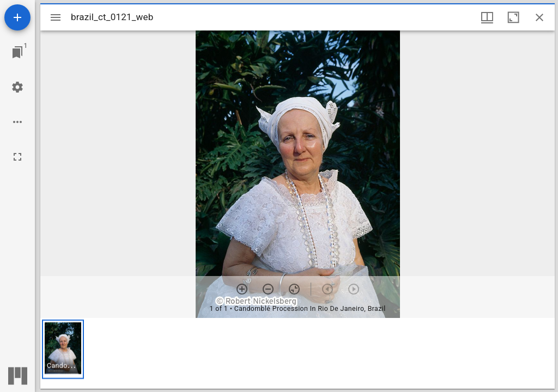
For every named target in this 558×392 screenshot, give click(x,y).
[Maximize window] (513, 17)
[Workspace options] (17, 122)
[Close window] (539, 17)
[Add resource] (17, 17)
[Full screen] (17, 157)
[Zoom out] (268, 289)
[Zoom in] (242, 289)
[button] (63, 349)
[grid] (298, 353)
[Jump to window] (17, 52)
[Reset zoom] (294, 289)
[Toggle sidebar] (56, 17)
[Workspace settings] (17, 87)
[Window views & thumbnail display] (487, 17)
